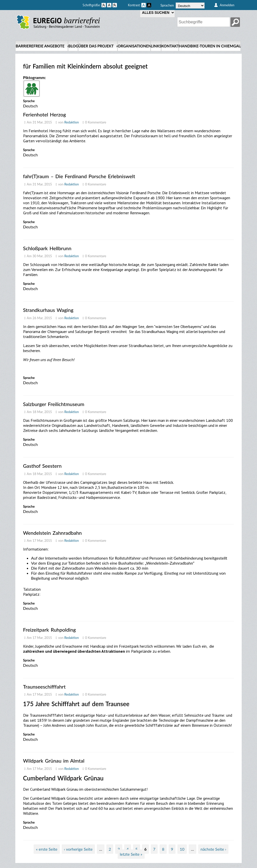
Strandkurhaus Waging (48, 310)
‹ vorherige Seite (78, 849)
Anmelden (227, 5)
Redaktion (72, 122)
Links (156, 46)
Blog (73, 46)
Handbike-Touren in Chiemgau (210, 46)
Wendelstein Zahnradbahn (52, 533)
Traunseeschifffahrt (44, 687)
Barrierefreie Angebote (42, 46)
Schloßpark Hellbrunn (47, 248)
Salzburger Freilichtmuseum (54, 404)
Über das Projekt (98, 46)
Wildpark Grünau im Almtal (54, 761)
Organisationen (134, 46)
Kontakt (170, 46)
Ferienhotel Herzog (45, 114)
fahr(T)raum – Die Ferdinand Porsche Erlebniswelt (79, 176)
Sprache (29, 101)
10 (182, 849)
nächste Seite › (213, 849)
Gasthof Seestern (42, 466)
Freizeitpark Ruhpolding (49, 630)
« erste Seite (47, 849)
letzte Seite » (131, 854)
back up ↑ (236, 865)
